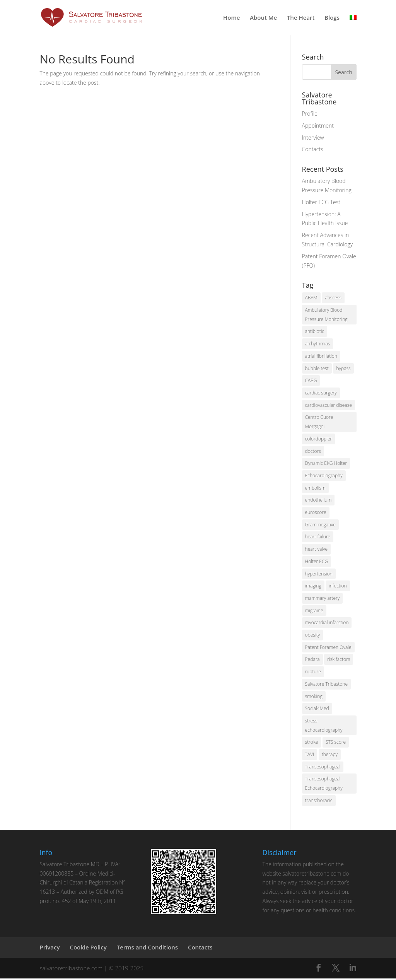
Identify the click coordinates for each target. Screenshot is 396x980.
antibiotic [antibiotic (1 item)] (315, 332)
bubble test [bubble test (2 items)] (317, 368)
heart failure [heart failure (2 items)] (318, 537)
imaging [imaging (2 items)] (313, 586)
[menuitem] (353, 25)
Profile (310, 114)
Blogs (332, 18)
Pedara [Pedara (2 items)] (312, 660)
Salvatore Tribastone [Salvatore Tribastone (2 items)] (326, 685)
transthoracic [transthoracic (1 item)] (319, 802)
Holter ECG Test (321, 202)
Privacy (49, 949)
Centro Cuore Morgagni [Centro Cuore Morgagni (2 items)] (319, 422)
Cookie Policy (88, 949)
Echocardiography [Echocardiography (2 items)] (324, 476)
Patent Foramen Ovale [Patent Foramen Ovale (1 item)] (328, 648)
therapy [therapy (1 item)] (330, 756)
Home (231, 18)
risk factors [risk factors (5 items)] (339, 660)
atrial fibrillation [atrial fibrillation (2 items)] (321, 356)
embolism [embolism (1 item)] (315, 488)
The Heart (301, 18)
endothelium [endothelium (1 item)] (318, 501)
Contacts (313, 149)
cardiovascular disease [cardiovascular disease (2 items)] (329, 405)
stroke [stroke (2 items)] (312, 744)
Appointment (318, 125)
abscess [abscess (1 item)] (333, 298)
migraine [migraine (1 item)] (314, 611)
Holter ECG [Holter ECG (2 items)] (317, 562)
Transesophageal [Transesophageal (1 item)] (323, 768)
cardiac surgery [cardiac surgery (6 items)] (321, 393)
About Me (263, 18)
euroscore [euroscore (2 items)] (316, 513)
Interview (313, 137)
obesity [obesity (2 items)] (313, 636)
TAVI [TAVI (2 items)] (310, 756)
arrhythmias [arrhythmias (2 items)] (318, 344)
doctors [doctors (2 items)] (313, 452)
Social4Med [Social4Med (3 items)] (317, 709)
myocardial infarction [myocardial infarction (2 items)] (327, 624)
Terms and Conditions (147, 949)
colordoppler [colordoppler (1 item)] (319, 439)
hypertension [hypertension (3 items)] (319, 575)
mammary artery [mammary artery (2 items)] (323, 599)
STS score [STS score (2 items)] (336, 744)
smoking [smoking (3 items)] (314, 697)
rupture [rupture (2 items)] (313, 673)
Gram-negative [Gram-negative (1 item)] (320, 525)
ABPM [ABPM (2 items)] (311, 298)
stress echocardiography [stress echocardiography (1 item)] (324, 726)
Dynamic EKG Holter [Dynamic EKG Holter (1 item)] (326, 464)
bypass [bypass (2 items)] (343, 368)
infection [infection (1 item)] (338, 586)
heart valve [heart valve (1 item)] (317, 550)
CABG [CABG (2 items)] (311, 381)
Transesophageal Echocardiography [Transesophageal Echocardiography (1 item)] (324, 785)
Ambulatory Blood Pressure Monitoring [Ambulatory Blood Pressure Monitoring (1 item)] (326, 315)
